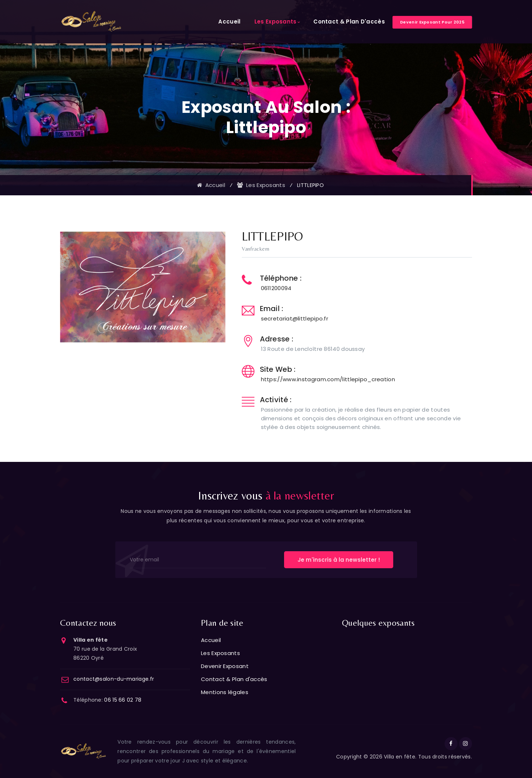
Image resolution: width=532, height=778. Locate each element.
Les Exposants (276, 22)
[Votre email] (198, 560)
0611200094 (276, 288)
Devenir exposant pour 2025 (432, 22)
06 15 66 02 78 (123, 700)
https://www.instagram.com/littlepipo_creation (328, 379)
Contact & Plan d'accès (349, 22)
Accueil (229, 22)
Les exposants (261, 185)
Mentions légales (225, 692)
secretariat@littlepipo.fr (295, 318)
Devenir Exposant (225, 666)
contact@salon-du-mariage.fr (114, 679)
